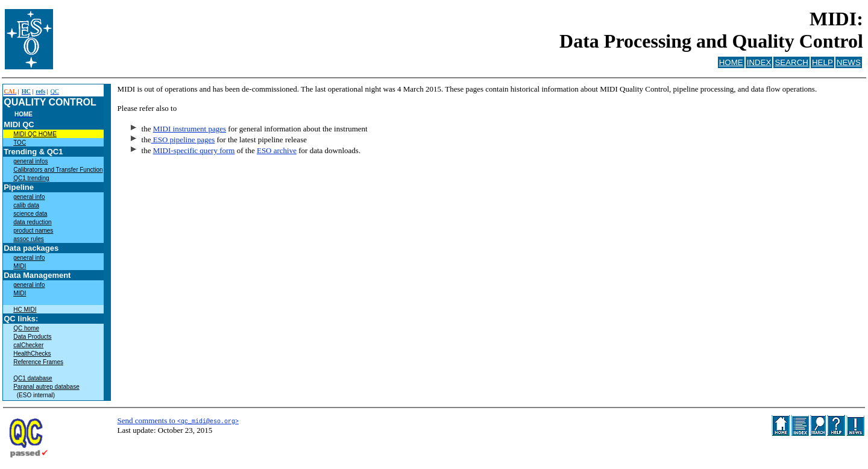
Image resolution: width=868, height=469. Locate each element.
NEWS (849, 62)
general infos (30, 161)
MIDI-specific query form (194, 150)
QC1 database (33, 378)
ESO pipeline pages (183, 140)
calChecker (28, 345)
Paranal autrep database (46, 387)
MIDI (20, 266)
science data (30, 214)
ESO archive (277, 150)
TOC (20, 143)
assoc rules (29, 239)
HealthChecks (32, 354)
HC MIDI (25, 310)
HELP (822, 62)
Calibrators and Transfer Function (58, 170)
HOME (731, 62)
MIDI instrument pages (190, 129)
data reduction (32, 222)
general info (29, 197)
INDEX (759, 62)
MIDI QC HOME (35, 134)
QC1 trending (31, 178)
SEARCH (791, 62)
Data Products (32, 337)
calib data (26, 205)
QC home (26, 328)
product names (33, 231)
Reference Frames (38, 362)
